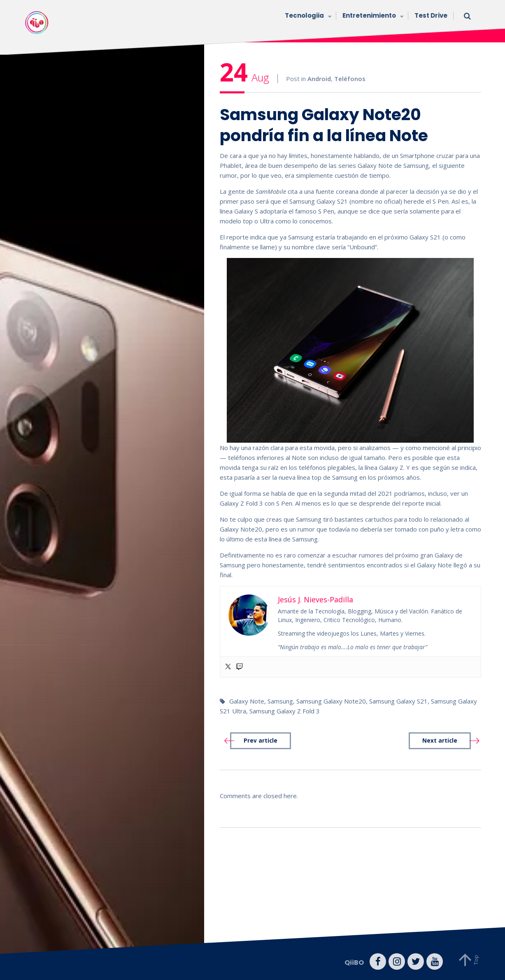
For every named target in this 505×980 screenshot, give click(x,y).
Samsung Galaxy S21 (398, 701)
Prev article (261, 741)
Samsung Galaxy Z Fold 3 (285, 711)
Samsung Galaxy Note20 (331, 701)
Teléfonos (350, 79)
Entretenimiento (372, 16)
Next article (440, 741)
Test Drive (431, 15)
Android (319, 79)
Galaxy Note (247, 701)
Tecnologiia (307, 16)
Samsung (280, 701)
